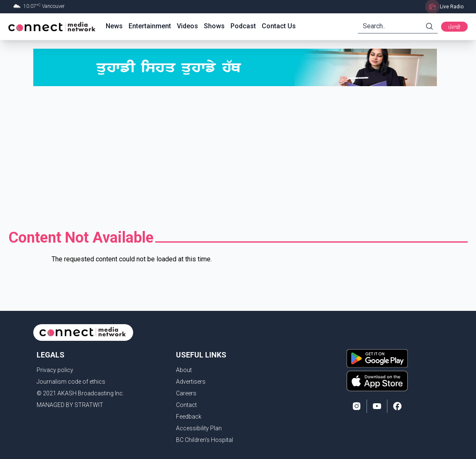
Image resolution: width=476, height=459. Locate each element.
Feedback (189, 417)
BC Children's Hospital (205, 440)
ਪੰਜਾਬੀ (454, 27)
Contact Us (279, 26)
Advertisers (191, 382)
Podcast (243, 26)
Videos (187, 26)
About (184, 370)
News (114, 26)
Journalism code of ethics (71, 382)
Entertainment (150, 26)
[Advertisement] (238, 158)
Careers (186, 393)
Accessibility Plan (199, 428)
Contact (186, 405)
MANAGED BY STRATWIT (70, 405)
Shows (214, 26)
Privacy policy (55, 370)
